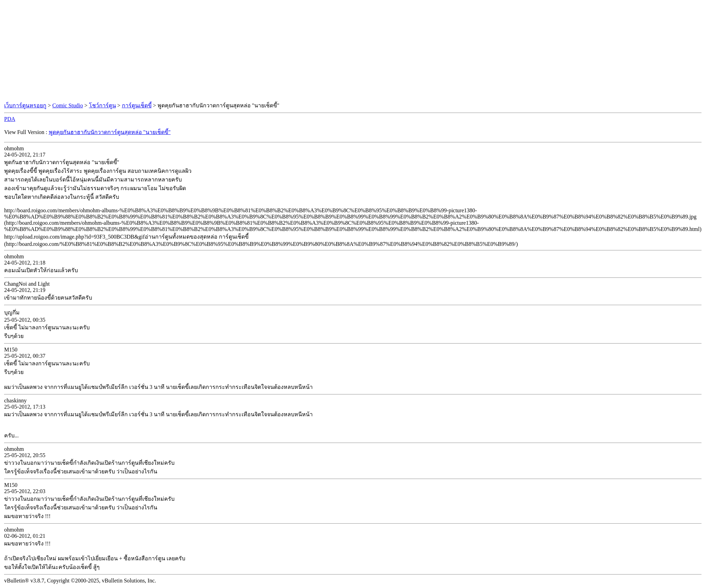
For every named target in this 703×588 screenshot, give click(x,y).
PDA (10, 119)
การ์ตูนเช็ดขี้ (137, 105)
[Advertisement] (351, 51)
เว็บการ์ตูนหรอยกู (25, 105)
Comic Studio (68, 105)
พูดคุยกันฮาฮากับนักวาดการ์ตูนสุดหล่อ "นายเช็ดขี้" (110, 132)
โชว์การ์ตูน (103, 105)
